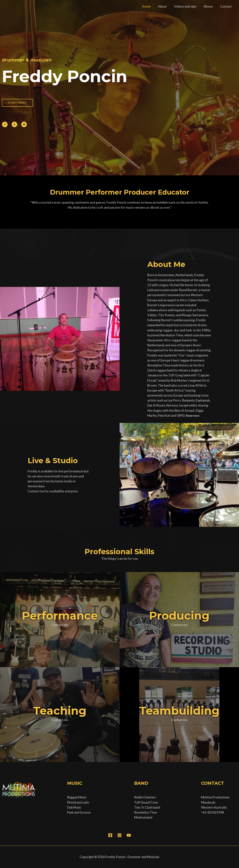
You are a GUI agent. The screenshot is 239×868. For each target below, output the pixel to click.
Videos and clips (188, 6)
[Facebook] (110, 835)
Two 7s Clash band (147, 807)
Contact (226, 6)
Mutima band (143, 817)
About (166, 6)
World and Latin (78, 802)
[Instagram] (119, 835)
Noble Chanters (145, 797)
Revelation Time (146, 812)
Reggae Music (77, 797)
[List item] (5, 124)
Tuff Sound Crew (146, 802)
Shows (210, 6)
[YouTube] (129, 835)
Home (151, 6)
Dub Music (74, 807)
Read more (193, 415)
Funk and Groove (79, 812)
